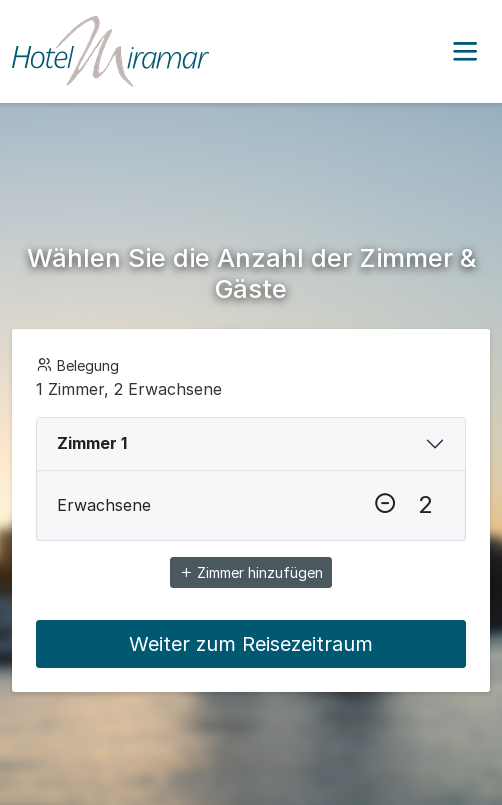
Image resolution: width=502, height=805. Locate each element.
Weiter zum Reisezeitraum (251, 644)
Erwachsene (104, 505)
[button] (465, 52)
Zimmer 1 (92, 443)
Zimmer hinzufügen (251, 572)
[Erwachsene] (425, 505)
